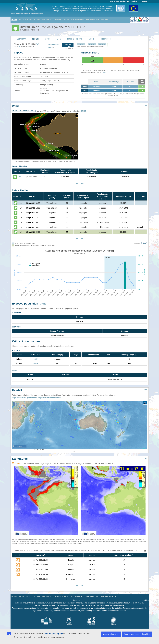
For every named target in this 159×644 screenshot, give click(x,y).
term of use (114, 1)
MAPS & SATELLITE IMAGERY (70, 20)
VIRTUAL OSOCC (45, 20)
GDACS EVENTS (27, 20)
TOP (145, 106)
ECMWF (102, 44)
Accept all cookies (111, 634)
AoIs (43, 304)
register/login (136, 1)
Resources (106, 39)
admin (145, 1)
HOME (14, 20)
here (104, 72)
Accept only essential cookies (137, 634)
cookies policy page (53, 633)
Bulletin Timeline (20, 190)
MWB (36, 363)
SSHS (84, 111)
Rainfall (130, 82)
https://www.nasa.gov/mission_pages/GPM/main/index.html (37, 396)
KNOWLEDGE (92, 20)
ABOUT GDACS (108, 595)
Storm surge (114, 82)
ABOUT (104, 20)
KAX (36, 359)
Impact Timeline (20, 166)
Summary (21, 39)
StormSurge (20, 457)
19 (20, 177)
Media (91, 39)
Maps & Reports (75, 39)
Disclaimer (76, 598)
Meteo (48, 39)
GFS (81, 44)
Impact (35, 39)
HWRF (92, 44)
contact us (124, 1)
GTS (59, 39)
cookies (145, 598)
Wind (96, 82)
